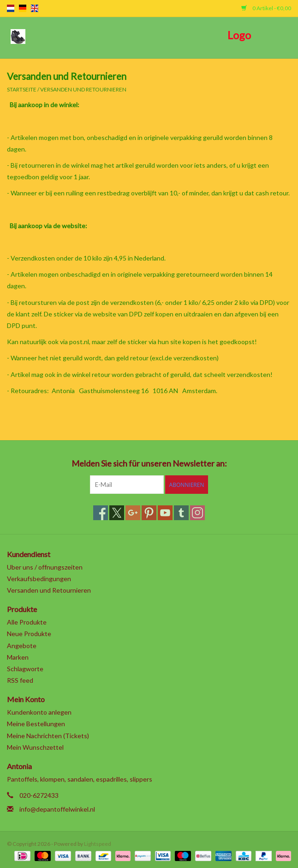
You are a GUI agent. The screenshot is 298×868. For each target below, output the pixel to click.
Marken (18, 657)
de (23, 8)
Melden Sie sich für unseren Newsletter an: (149, 464)
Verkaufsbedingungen (39, 579)
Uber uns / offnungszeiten (45, 567)
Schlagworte (25, 669)
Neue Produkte (29, 634)
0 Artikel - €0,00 (266, 8)
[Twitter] (117, 513)
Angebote (22, 646)
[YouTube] (165, 513)
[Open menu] (18, 36)
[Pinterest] (149, 513)
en (35, 8)
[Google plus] (133, 513)
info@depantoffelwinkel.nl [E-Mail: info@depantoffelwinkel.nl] (57, 809)
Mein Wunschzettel (35, 747)
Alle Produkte (27, 622)
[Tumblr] (181, 513)
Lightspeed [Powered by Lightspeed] (98, 844)
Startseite (22, 89)
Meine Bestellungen (36, 724)
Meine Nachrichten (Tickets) (48, 736)
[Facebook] (101, 513)
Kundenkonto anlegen (39, 712)
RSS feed (20, 680)
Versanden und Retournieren (83, 89)
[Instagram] (197, 513)
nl (11, 8)
